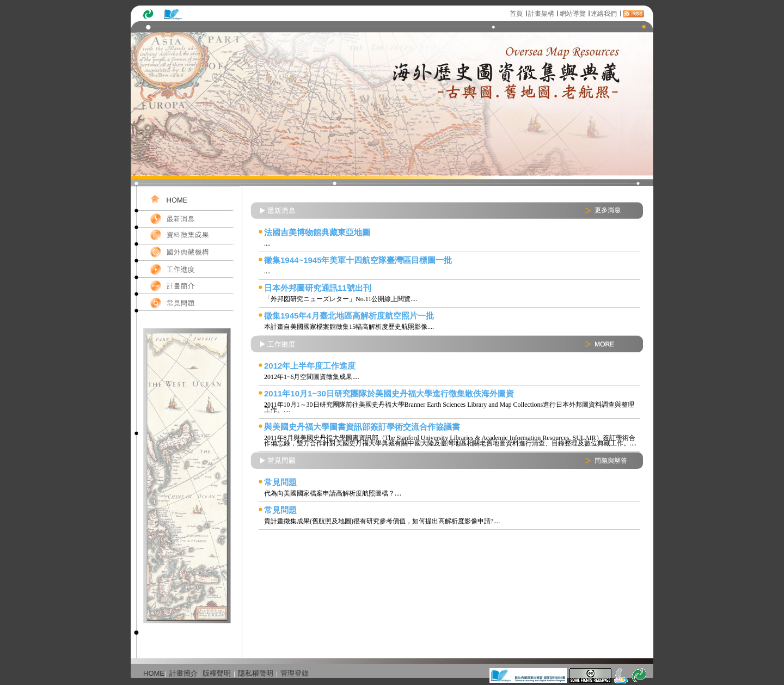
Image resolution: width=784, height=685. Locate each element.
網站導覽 (573, 14)
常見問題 (280, 482)
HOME (154, 673)
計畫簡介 (183, 673)
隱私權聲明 (256, 673)
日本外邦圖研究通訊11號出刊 (318, 288)
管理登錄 (295, 673)
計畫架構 (541, 14)
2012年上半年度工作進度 (310, 366)
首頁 (516, 14)
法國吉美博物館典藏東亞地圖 (317, 232)
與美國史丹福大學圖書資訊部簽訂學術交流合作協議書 (362, 427)
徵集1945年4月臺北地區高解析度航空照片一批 (349, 316)
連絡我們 (604, 14)
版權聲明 (217, 673)
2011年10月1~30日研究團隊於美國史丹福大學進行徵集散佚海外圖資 (389, 393)
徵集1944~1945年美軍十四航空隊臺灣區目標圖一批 (358, 260)
